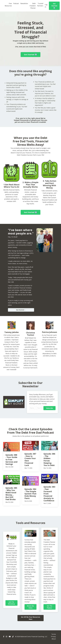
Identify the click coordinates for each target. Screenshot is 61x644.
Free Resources (8, 5)
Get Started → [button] (21, 311)
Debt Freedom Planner (33, 6)
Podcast (16, 3)
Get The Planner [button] (50, 608)
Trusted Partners (40, 5)
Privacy (53, 638)
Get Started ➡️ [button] (54, 6)
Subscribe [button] (49, 409)
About (54, 640)
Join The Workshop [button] (11, 604)
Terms (54, 635)
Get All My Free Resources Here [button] (30, 619)
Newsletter (24, 3)
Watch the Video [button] (30, 608)
